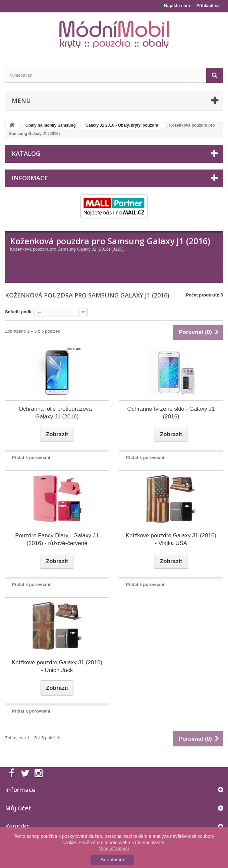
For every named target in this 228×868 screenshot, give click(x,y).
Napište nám (177, 6)
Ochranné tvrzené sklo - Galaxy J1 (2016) (171, 413)
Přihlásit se (208, 6)
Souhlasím (112, 859)
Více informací (114, 849)
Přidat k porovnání (31, 457)
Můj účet (18, 808)
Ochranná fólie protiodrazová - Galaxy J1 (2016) (57, 413)
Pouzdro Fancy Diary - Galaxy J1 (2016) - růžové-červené (57, 539)
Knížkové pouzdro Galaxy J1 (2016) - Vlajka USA (171, 539)
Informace (30, 178)
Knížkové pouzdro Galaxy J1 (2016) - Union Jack (57, 666)
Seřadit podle (19, 312)
